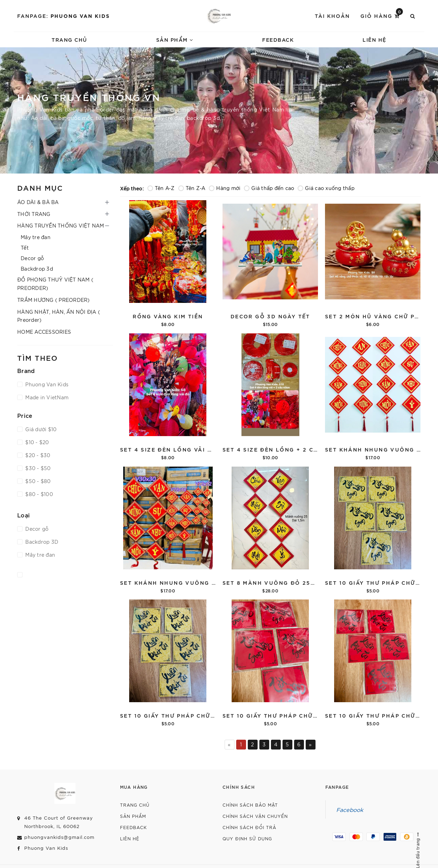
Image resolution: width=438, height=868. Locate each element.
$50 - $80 (37, 481)
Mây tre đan (36, 237)
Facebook (350, 809)
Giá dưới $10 (40, 429)
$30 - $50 (37, 468)
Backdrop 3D (41, 542)
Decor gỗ (32, 258)
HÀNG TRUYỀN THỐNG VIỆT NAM (61, 225)
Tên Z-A (192, 188)
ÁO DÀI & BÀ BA (38, 202)
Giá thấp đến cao (269, 188)
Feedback (278, 39)
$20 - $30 (37, 455)
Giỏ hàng (382, 15)
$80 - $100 (38, 494)
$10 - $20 (36, 442)
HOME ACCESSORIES (44, 332)
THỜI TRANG (34, 214)
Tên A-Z (161, 188)
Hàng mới (225, 188)
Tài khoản (332, 16)
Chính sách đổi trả (249, 827)
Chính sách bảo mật (250, 805)
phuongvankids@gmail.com (59, 837)
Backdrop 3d (37, 269)
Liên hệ (374, 39)
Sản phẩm (175, 39)
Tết (25, 247)
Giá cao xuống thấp (326, 188)
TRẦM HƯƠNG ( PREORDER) (54, 300)
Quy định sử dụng (247, 838)
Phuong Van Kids (80, 16)
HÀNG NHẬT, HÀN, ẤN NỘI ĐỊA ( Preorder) (59, 316)
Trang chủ (69, 39)
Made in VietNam (46, 397)
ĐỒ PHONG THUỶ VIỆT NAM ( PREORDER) (55, 284)
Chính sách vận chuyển (255, 816)
